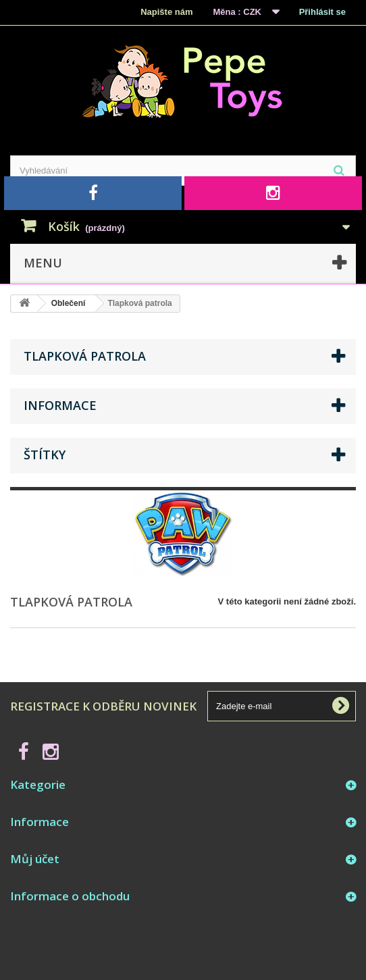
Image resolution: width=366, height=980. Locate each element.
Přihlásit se (322, 12)
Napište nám (166, 12)
